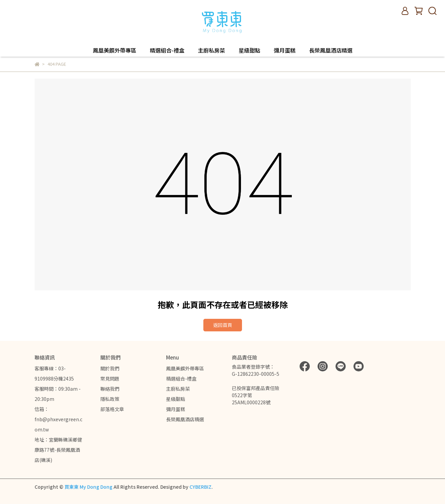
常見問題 (110, 379)
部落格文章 (112, 409)
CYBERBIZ (200, 487)
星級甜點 (249, 50)
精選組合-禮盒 (167, 50)
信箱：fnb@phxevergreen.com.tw (58, 419)
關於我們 (110, 368)
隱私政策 (110, 399)
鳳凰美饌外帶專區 (115, 50)
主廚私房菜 (211, 50)
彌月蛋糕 (285, 50)
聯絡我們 (110, 389)
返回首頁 (223, 325)
